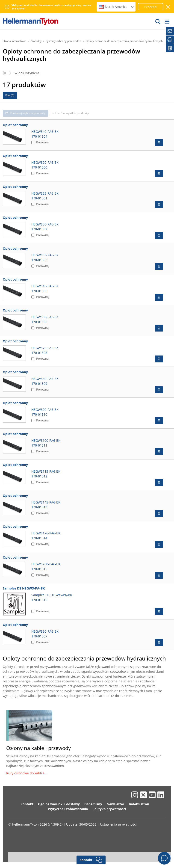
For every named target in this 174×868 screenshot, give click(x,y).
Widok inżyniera (27, 73)
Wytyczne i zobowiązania (68, 809)
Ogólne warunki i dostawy (59, 804)
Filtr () (10, 95)
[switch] (7, 73)
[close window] (168, 7)
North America (117, 7)
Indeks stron (139, 804)
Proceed (150, 7)
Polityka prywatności (109, 809)
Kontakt (27, 804)
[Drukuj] (170, 40)
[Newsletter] (170, 31)
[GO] (158, 21)
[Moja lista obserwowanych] (170, 48)
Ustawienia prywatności (118, 824)
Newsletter (115, 804)
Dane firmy (93, 804)
